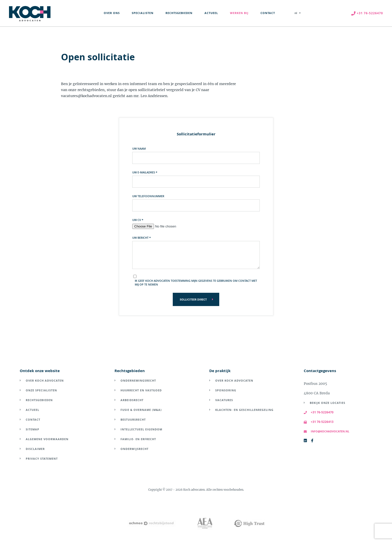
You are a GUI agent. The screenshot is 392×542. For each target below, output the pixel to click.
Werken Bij (239, 13)
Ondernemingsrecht (138, 380)
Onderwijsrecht (134, 449)
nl (296, 13)
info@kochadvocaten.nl (326, 431)
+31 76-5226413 (319, 422)
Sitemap (32, 429)
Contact (268, 13)
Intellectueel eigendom (141, 429)
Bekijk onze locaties (327, 403)
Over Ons (112, 13)
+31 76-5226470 (319, 412)
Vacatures (224, 400)
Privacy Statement (42, 459)
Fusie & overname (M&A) (141, 410)
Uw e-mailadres (145, 172)
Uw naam (139, 149)
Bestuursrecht (133, 420)
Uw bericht (141, 238)
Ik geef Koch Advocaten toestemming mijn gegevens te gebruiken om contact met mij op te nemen (196, 283)
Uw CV (138, 220)
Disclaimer (35, 449)
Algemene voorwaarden (47, 439)
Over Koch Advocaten (45, 380)
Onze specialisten (41, 390)
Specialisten (143, 13)
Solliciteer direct (193, 299)
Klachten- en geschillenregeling (244, 410)
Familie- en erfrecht (138, 439)
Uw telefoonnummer (148, 196)
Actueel (211, 13)
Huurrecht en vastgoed (141, 390)
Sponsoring (226, 390)
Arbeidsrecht (132, 400)
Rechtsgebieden (179, 13)
